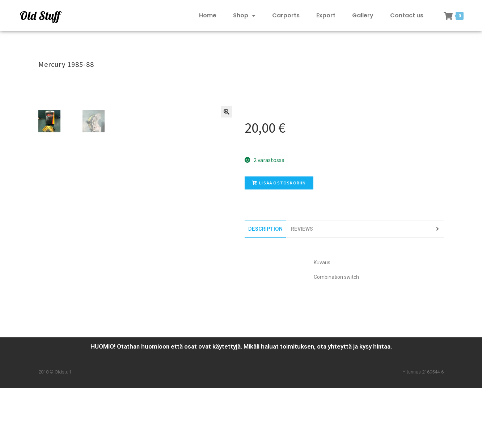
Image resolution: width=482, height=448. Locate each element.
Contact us (407, 15)
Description (265, 229)
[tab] (265, 229)
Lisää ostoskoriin (279, 183)
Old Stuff (40, 16)
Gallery (363, 15)
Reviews (302, 229)
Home (208, 15)
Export (326, 15)
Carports (286, 15)
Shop (244, 16)
